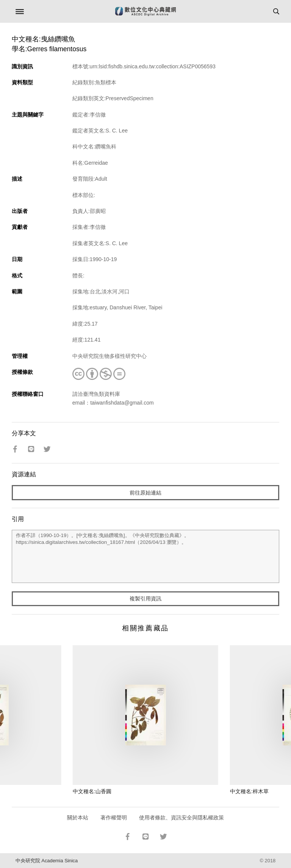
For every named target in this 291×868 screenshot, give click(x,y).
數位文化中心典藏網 (145, 11)
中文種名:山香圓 (92, 791)
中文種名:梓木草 (249, 791)
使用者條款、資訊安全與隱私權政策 (181, 818)
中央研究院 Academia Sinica (47, 861)
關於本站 (78, 818)
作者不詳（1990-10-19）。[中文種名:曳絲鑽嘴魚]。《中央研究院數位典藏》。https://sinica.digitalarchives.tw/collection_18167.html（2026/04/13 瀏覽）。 (146, 556)
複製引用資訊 (145, 599)
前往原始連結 (145, 493)
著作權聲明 (114, 818)
